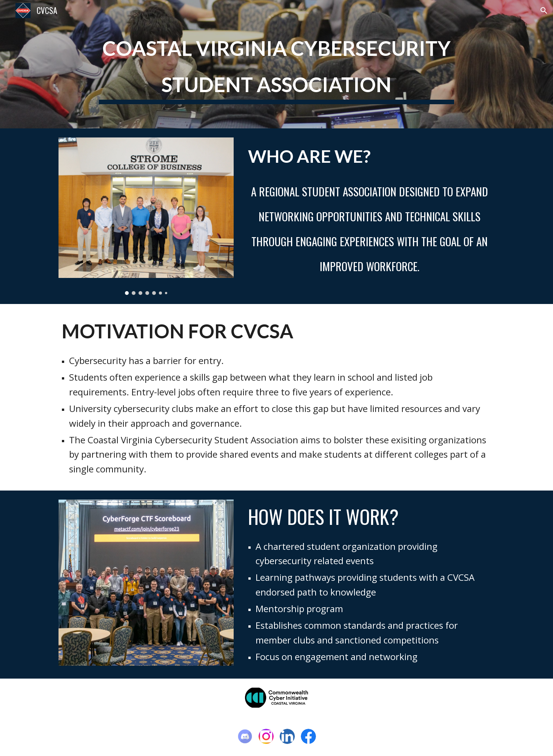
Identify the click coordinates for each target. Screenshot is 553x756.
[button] (544, 11)
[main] (276, 64)
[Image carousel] (146, 216)
